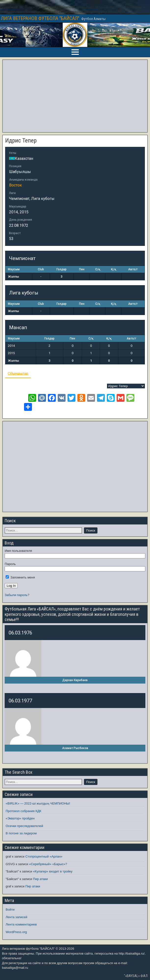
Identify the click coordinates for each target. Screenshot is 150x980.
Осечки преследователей (24, 826)
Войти (10, 909)
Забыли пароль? (17, 595)
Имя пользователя (18, 551)
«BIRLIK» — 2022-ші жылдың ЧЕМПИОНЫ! (38, 803)
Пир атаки (40, 879)
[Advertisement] (75, 96)
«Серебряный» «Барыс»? (48, 864)
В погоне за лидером (21, 833)
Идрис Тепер (21, 141)
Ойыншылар (18, 373)
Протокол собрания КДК (23, 811)
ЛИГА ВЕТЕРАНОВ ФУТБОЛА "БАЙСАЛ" (40, 18)
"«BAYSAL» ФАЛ (136, 976)
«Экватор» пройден (20, 818)
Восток (15, 185)
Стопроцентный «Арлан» (44, 856)
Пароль (10, 564)
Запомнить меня (20, 577)
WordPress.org (16, 932)
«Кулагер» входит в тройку (53, 871)
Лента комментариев (21, 924)
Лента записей (16, 917)
